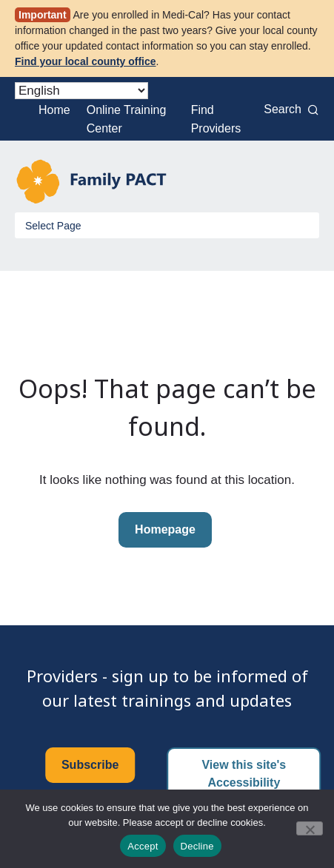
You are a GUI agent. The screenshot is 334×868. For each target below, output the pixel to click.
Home (54, 110)
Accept (143, 846)
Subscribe (90, 765)
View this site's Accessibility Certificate (244, 783)
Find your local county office (86, 61)
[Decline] (310, 828)
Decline (197, 846)
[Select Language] (81, 91)
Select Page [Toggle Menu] (53, 226)
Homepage (165, 529)
